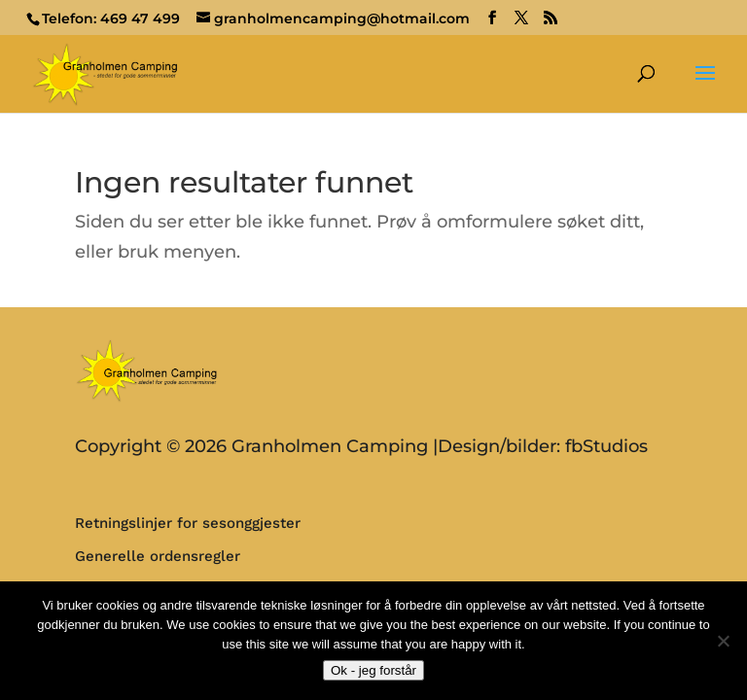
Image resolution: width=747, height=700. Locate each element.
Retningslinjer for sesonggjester (188, 523)
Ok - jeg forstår (373, 670)
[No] (723, 641)
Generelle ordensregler (158, 556)
